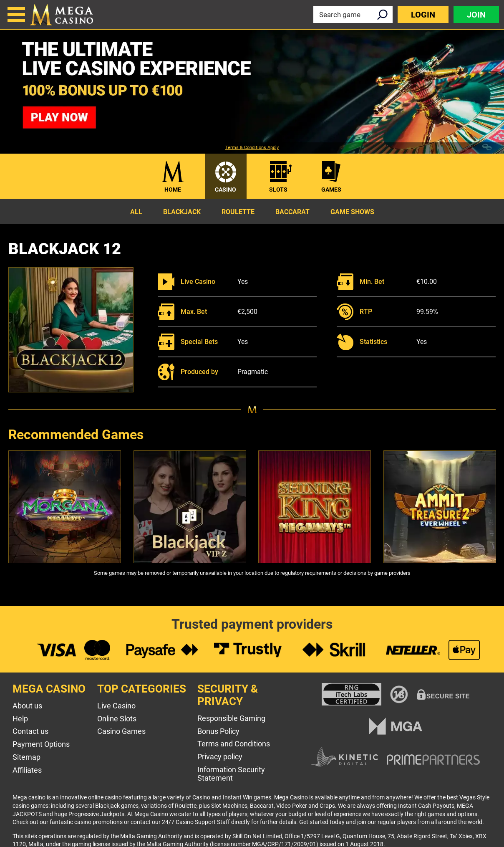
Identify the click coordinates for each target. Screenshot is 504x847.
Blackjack (182, 212)
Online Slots (117, 719)
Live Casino (116, 706)
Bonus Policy (218, 731)
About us (27, 706)
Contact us (30, 731)
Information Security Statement (231, 774)
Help (20, 719)
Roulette (238, 212)
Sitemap (26, 757)
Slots (278, 190)
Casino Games (121, 731)
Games (331, 190)
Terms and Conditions (234, 744)
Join (476, 15)
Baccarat (292, 212)
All (136, 212)
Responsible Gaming (231, 718)
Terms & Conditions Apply (252, 148)
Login (423, 15)
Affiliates (27, 770)
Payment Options (41, 744)
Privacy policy (220, 757)
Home (173, 190)
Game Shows (352, 212)
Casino (226, 190)
